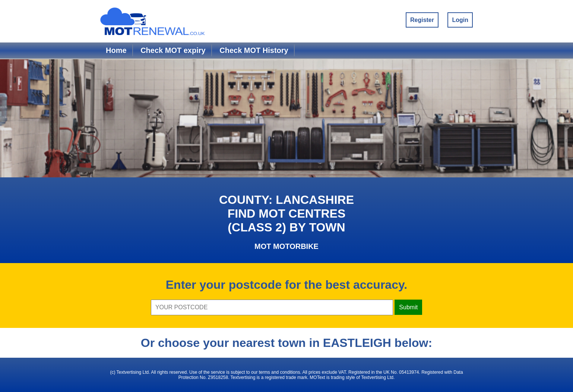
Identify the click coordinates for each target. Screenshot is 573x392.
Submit (408, 307)
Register (422, 20)
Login (460, 20)
